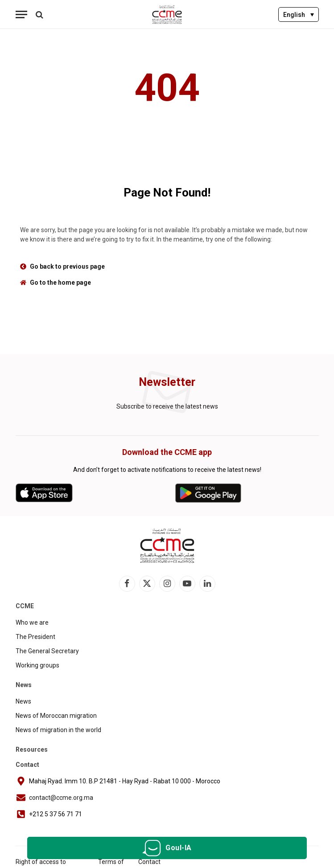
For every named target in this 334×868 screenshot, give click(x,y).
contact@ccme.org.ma (61, 798)
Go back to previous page (67, 266)
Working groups (37, 665)
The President (35, 637)
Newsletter (167, 382)
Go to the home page (60, 283)
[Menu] (21, 14)
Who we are (32, 622)
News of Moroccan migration (56, 716)
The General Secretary (47, 651)
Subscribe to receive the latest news (167, 406)
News (23, 701)
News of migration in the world (58, 730)
